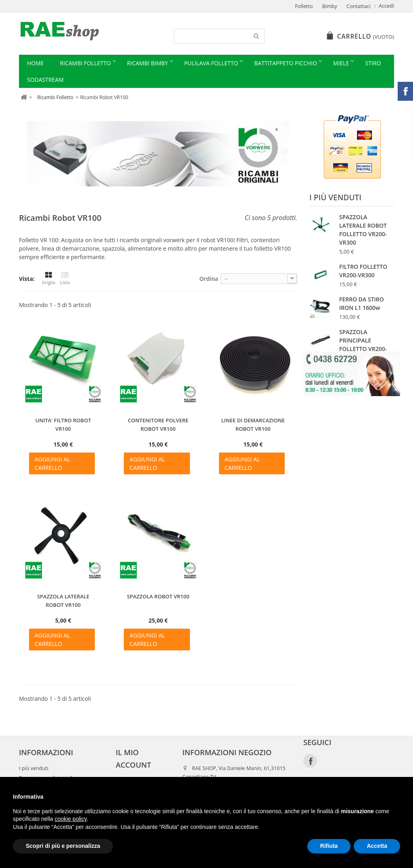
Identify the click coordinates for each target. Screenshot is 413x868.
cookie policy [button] (71, 819)
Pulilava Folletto (211, 63)
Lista (65, 278)
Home (35, 63)
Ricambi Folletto (86, 63)
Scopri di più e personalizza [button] (63, 846)
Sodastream (45, 80)
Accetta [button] (377, 846)
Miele (341, 63)
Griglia (49, 278)
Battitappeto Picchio (286, 63)
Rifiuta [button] (329, 846)
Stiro (373, 63)
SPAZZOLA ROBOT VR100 (158, 596)
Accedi (386, 6)
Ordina (209, 279)
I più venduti (335, 197)
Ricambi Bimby (148, 63)
